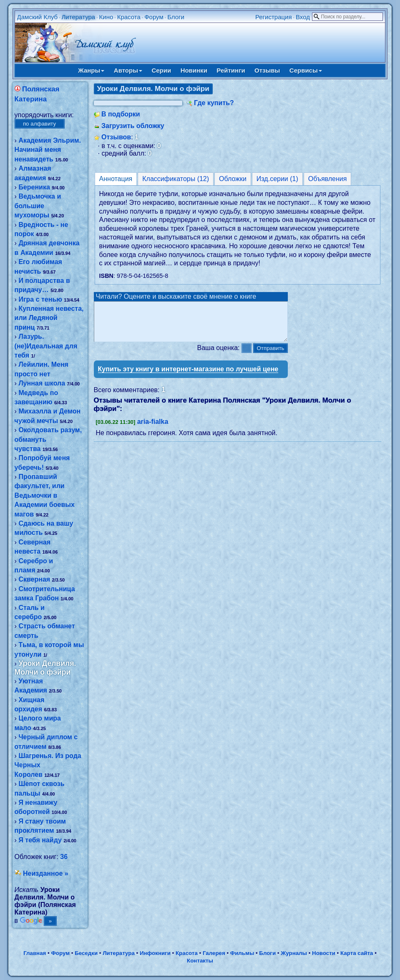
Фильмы (242, 953)
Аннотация (116, 179)
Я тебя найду (40, 840)
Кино (106, 17)
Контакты (200, 961)
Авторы (128, 70)
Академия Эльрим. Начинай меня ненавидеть (48, 150)
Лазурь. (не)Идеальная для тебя (46, 346)
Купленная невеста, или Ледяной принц (49, 318)
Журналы (294, 953)
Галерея (214, 953)
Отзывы (267, 70)
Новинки (194, 70)
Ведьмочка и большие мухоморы (38, 206)
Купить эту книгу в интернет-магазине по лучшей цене (188, 377)
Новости (324, 953)
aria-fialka (153, 429)
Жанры (91, 70)
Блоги (176, 17)
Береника (34, 187)
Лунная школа (42, 383)
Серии (161, 70)
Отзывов (116, 137)
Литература (79, 17)
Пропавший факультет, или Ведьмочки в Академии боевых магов (45, 495)
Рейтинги (231, 70)
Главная (35, 953)
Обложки (233, 179)
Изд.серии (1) (277, 179)
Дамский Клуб (38, 17)
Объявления (328, 179)
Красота (129, 17)
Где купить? (214, 103)
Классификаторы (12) (176, 179)
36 (64, 857)
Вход (303, 17)
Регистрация (274, 17)
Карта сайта (357, 953)
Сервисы (306, 70)
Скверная (34, 579)
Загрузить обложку (133, 126)
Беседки (86, 953)
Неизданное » (46, 873)
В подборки (121, 114)
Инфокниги (155, 953)
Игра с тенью (40, 299)
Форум (154, 17)
